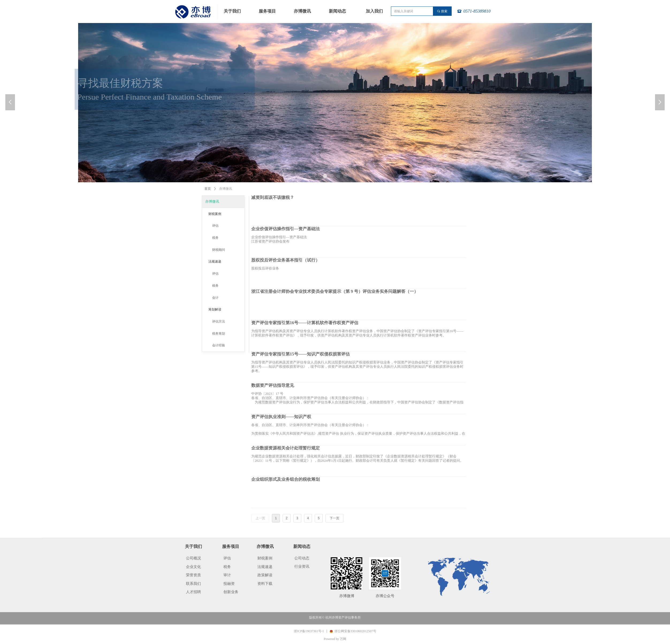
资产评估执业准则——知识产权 (281, 417)
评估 (215, 226)
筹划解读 (215, 309)
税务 (215, 238)
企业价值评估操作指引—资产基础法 (285, 229)
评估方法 (219, 321)
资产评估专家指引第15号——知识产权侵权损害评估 (300, 354)
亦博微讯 (212, 201)
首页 (208, 189)
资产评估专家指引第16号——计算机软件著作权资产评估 (305, 323)
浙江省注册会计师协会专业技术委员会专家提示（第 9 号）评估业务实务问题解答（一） (335, 291)
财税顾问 (219, 250)
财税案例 (215, 214)
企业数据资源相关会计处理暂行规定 (285, 448)
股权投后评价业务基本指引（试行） (285, 260)
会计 (215, 298)
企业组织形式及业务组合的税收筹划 (285, 479)
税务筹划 (219, 334)
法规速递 (215, 262)
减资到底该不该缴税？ (273, 198)
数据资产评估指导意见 (273, 385)
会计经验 (219, 345)
